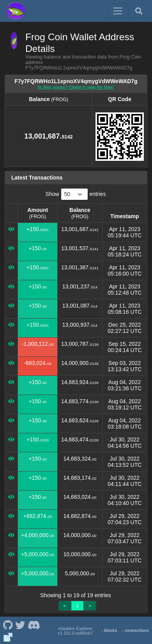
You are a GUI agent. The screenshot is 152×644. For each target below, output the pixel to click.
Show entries (76, 194)
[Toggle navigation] (118, 11)
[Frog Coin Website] (8, 637)
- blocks (110, 630)
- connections (136, 630)
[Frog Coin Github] (8, 624)
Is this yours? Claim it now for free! (76, 87)
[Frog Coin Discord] (34, 624)
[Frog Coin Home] (16, 11)
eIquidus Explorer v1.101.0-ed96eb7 (75, 631)
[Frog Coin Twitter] (20, 624)
